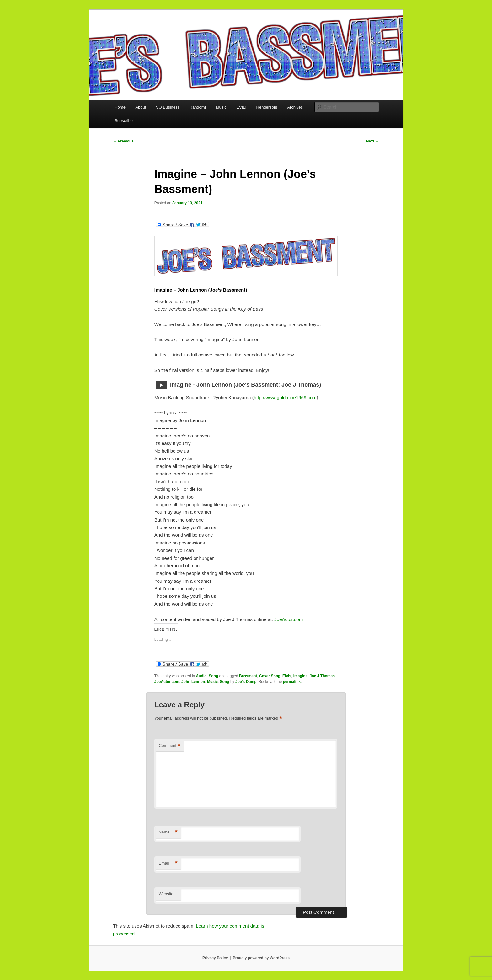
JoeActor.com (289, 619)
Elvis (287, 676)
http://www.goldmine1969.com (285, 397)
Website (166, 894)
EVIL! (241, 107)
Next (373, 141)
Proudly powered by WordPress (261, 958)
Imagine (300, 676)
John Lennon (193, 682)
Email (168, 863)
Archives (295, 107)
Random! (198, 107)
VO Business (168, 107)
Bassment (248, 676)
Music (221, 107)
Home (120, 107)
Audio (201, 676)
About (141, 107)
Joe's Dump (246, 682)
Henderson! (267, 107)
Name (168, 832)
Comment (170, 746)
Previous (123, 141)
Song (213, 676)
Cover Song (270, 676)
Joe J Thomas (322, 676)
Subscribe (124, 121)
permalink (292, 682)
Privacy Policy (215, 958)
